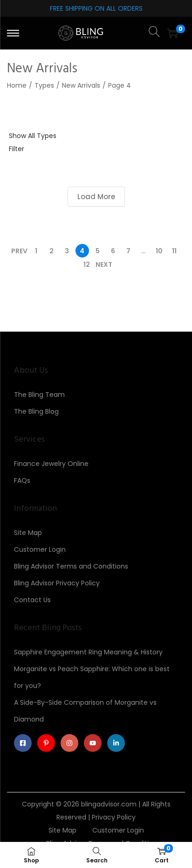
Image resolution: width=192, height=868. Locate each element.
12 (87, 264)
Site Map (28, 533)
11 (174, 251)
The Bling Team (39, 395)
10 (159, 251)
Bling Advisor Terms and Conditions (71, 566)
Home (17, 85)
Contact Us (32, 600)
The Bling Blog (36, 411)
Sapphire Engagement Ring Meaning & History (88, 652)
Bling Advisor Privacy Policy (57, 583)
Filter (17, 149)
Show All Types (33, 136)
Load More (96, 197)
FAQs (22, 480)
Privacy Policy (114, 817)
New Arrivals (81, 85)
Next (104, 264)
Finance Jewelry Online (51, 464)
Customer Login (40, 549)
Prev (19, 251)
